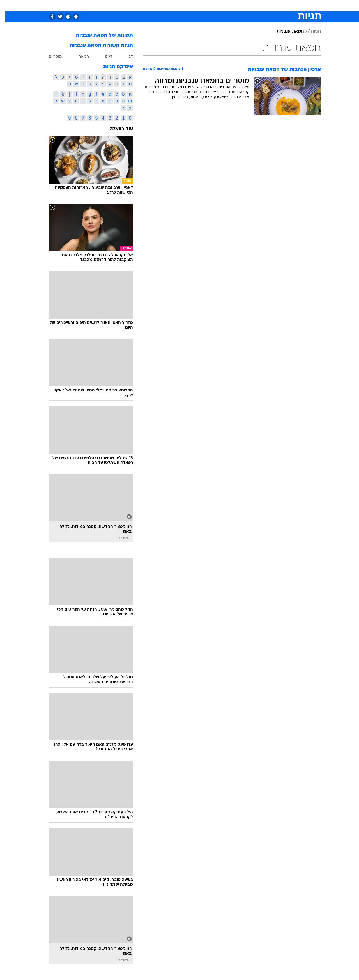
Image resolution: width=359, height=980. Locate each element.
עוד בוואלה (116, 129)
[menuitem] (275, 6)
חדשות (279, 5)
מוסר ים (50, 56)
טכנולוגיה (136, 5)
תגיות (310, 31)
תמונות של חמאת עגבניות (99, 36)
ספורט (260, 5)
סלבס (224, 5)
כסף (208, 5)
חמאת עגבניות (285, 31)
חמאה (78, 56)
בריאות (176, 5)
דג (126, 56)
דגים (103, 56)
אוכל (194, 5)
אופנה (115, 5)
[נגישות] (8, 6)
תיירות (157, 5)
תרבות (241, 5)
